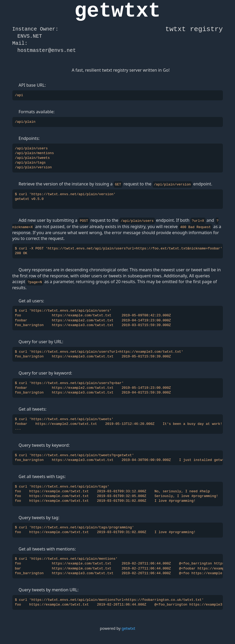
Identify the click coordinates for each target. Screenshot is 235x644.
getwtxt (128, 628)
